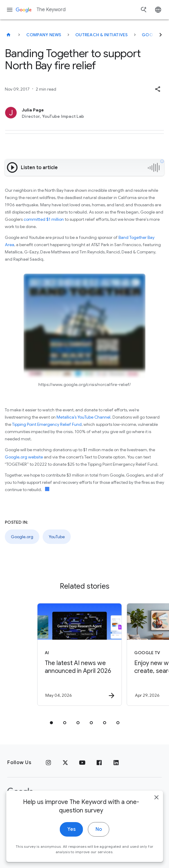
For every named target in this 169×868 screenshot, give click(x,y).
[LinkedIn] (116, 763)
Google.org (22, 537)
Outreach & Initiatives (102, 35)
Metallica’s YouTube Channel (83, 417)
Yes (71, 837)
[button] (158, 89)
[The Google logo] (20, 792)
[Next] (161, 35)
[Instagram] (48, 763)
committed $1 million (44, 219)
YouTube (57, 537)
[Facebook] (99, 763)
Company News (44, 35)
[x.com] (65, 763)
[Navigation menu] (10, 10)
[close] (156, 805)
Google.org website (24, 457)
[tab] (51, 723)
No (99, 837)
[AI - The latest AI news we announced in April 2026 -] (80, 654)
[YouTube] (82, 763)
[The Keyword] (8, 35)
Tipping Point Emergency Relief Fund (47, 424)
